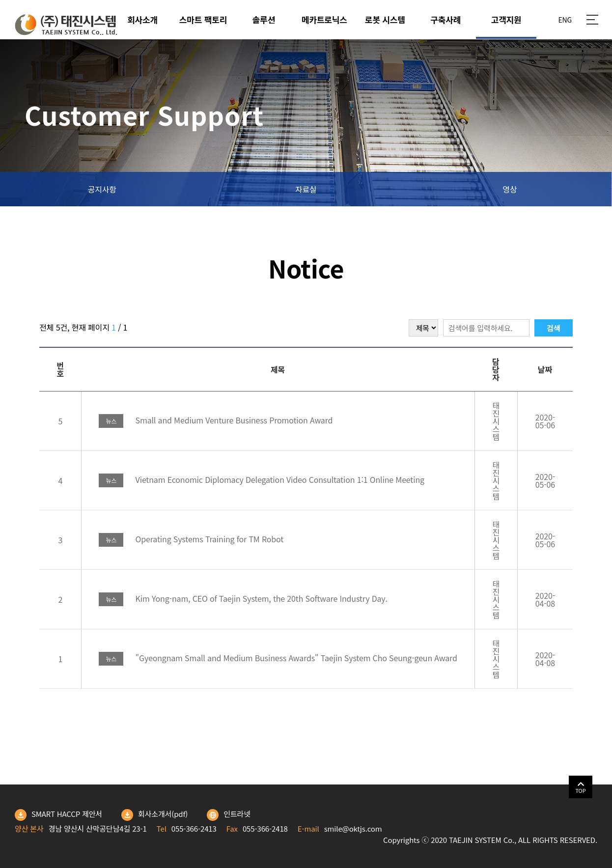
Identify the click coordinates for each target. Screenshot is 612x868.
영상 (510, 189)
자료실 (306, 189)
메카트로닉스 (324, 19)
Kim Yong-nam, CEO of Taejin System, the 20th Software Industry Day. (243, 598)
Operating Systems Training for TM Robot (191, 539)
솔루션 (264, 19)
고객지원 (506, 19)
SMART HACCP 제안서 (58, 815)
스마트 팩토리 (203, 19)
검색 (553, 328)
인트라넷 (229, 815)
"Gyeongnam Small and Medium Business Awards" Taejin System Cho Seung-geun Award (278, 658)
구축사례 (445, 19)
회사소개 (142, 19)
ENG (565, 20)
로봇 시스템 (385, 19)
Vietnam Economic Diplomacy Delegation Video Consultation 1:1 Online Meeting (261, 479)
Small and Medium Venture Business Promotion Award (216, 420)
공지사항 (102, 189)
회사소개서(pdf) (154, 815)
